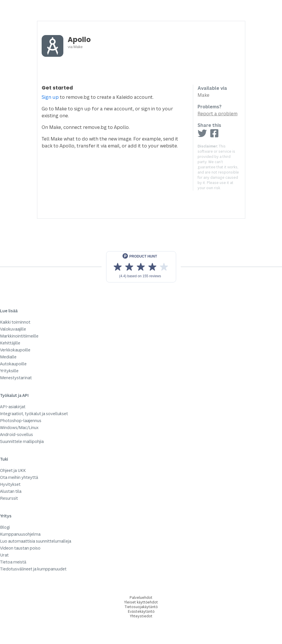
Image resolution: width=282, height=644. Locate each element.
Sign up (50, 97)
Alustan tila (11, 491)
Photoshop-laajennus (21, 420)
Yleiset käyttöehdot (141, 602)
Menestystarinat (16, 378)
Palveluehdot (141, 598)
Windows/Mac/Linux (19, 427)
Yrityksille (9, 371)
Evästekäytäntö (141, 611)
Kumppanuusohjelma (20, 534)
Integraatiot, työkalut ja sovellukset (34, 414)
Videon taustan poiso (20, 548)
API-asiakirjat (13, 407)
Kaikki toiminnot (15, 322)
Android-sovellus (16, 434)
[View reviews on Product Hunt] (141, 267)
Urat (4, 555)
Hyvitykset (10, 484)
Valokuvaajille (13, 329)
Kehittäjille (10, 343)
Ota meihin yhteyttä (19, 477)
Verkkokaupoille (15, 350)
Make (78, 47)
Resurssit (9, 498)
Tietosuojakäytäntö (141, 607)
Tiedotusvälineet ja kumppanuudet (33, 569)
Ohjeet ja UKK (13, 470)
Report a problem (218, 114)
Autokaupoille (13, 364)
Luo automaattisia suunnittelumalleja (36, 541)
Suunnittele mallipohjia (22, 441)
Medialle (8, 357)
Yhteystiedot (141, 616)
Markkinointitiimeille (19, 336)
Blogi (5, 527)
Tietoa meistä (13, 562)
